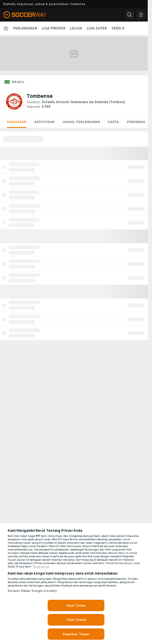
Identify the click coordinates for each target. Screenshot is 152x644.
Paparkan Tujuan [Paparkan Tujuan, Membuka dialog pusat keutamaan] (76, 634)
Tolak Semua (76, 620)
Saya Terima (76, 605)
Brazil (18, 82)
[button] (130, 15)
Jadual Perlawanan (81, 122)
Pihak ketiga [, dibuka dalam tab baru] (41, 567)
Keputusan (44, 122)
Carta (113, 122)
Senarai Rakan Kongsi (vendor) (32, 591)
